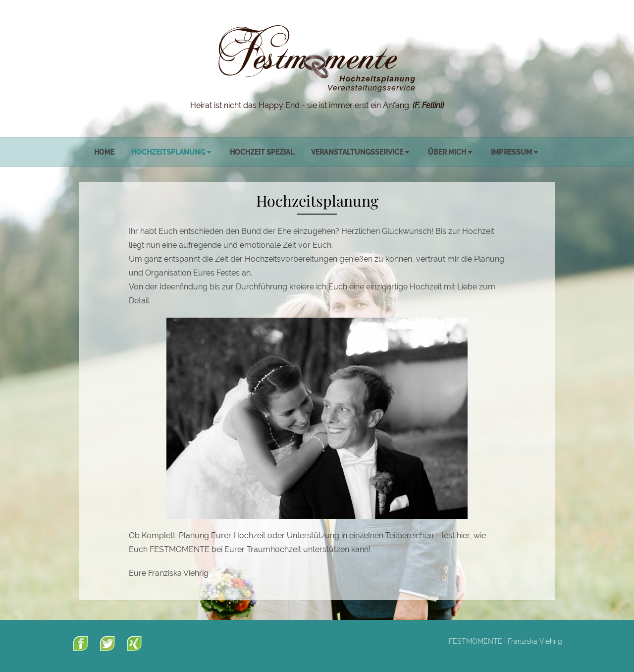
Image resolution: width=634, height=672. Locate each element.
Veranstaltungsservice (357, 152)
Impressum (511, 152)
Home (104, 152)
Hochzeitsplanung (168, 152)
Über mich (447, 152)
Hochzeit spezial (262, 152)
